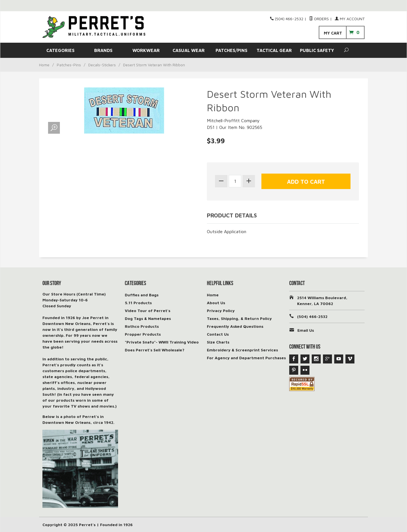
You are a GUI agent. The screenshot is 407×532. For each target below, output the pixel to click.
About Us (216, 303)
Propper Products (143, 334)
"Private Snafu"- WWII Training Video (162, 342)
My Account (350, 19)
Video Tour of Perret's (148, 311)
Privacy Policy (221, 311)
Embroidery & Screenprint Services (242, 350)
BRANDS (103, 50)
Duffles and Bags (142, 295)
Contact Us (218, 334)
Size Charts (218, 342)
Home (44, 65)
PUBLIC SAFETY (317, 50)
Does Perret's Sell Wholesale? (155, 350)
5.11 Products (138, 303)
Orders (319, 19)
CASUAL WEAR (189, 50)
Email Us (306, 330)
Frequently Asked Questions (235, 326)
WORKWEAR (146, 50)
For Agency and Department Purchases (246, 358)
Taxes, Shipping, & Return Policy (239, 318)
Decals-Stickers (102, 65)
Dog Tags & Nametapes (148, 318)
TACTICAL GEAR (274, 50)
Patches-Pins (69, 65)
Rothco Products (142, 326)
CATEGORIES (60, 50)
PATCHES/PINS (231, 50)
